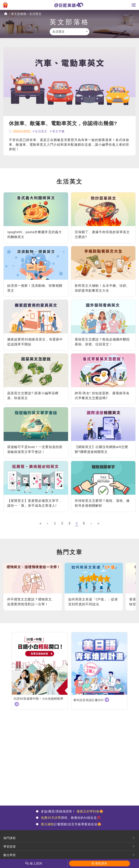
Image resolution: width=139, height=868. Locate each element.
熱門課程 (10, 838)
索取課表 (101, 863)
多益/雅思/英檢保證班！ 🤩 (72, 811)
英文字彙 (58, 131)
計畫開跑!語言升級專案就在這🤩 (70, 824)
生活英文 (35, 14)
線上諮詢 (36, 863)
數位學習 (10, 855)
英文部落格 (19, 14)
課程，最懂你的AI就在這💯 (70, 818)
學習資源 (10, 847)
